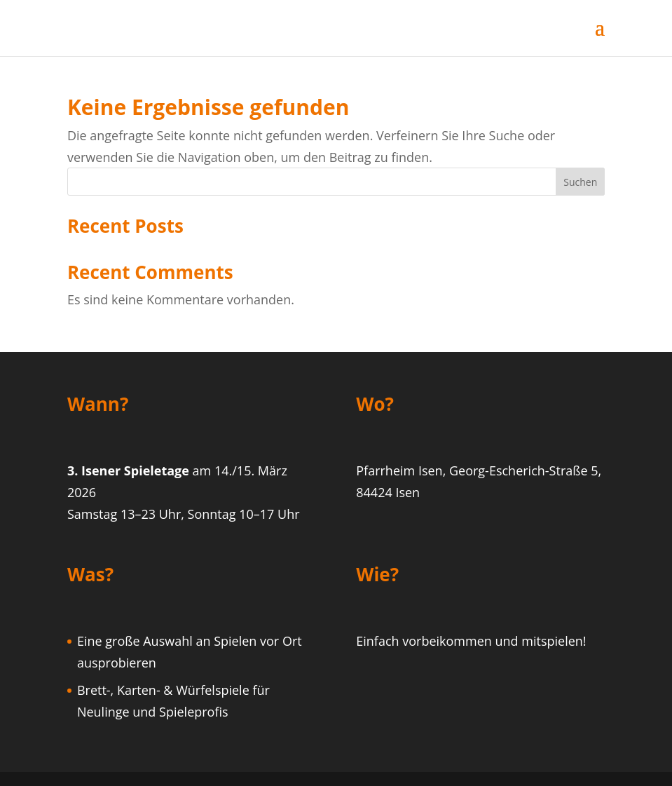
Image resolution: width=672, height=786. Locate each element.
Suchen (580, 182)
